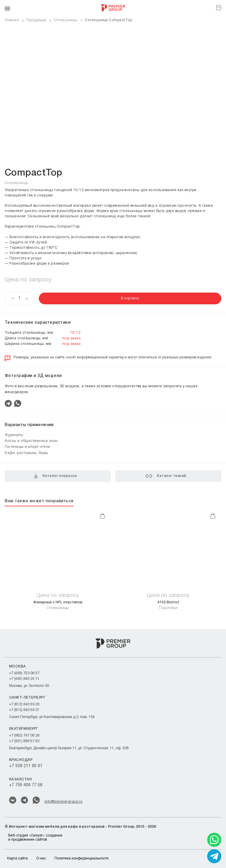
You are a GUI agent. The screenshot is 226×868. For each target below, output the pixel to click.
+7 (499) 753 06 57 (24, 673)
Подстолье (168, 605)
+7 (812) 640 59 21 (24, 710)
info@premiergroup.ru (63, 802)
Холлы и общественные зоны (31, 441)
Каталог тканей (166, 476)
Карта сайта (17, 858)
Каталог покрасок (55, 476)
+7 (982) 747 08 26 (24, 736)
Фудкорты (14, 435)
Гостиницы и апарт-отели (28, 447)
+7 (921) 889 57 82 (24, 741)
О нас (41, 858)
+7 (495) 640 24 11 (24, 679)
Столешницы (58, 605)
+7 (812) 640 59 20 (24, 704)
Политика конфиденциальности (82, 858)
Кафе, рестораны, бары (26, 453)
